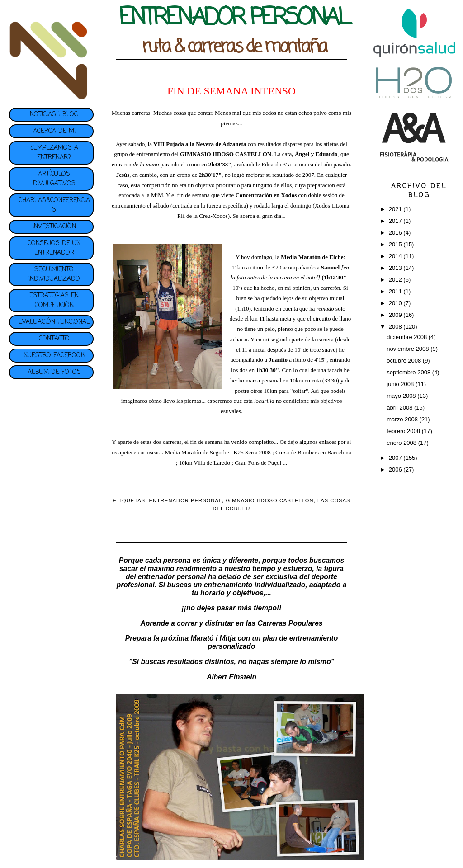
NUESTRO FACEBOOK (54, 356)
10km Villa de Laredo (205, 463)
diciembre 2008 (408, 337)
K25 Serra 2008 (252, 452)
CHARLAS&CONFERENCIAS (54, 205)
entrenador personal (172, 577)
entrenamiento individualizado (255, 585)
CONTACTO (54, 339)
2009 (396, 315)
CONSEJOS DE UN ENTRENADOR (54, 248)
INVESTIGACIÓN (54, 227)
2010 (396, 303)
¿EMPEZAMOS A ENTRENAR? (54, 153)
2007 (396, 458)
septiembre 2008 (409, 372)
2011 (396, 291)
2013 (396, 268)
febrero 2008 (404, 431)
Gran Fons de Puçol (259, 463)
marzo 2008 (403, 419)
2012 (396, 280)
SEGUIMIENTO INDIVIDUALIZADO (54, 274)
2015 (396, 244)
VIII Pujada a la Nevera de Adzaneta (200, 144)
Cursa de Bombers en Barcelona (313, 452)
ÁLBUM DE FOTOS (54, 372)
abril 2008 (400, 408)
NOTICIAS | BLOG (54, 115)
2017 (396, 221)
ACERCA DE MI (54, 131)
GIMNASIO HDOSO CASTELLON (269, 500)
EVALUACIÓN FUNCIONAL (54, 322)
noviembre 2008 (409, 349)
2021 (396, 209)
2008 (396, 327)
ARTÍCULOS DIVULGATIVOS (54, 179)
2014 (396, 256)
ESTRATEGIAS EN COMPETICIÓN (54, 301)
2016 (396, 233)
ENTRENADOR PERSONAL (186, 500)
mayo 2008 (402, 396)
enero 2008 (402, 443)
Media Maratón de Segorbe (197, 452)
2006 (396, 469)
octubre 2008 (405, 361)
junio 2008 (401, 384)
